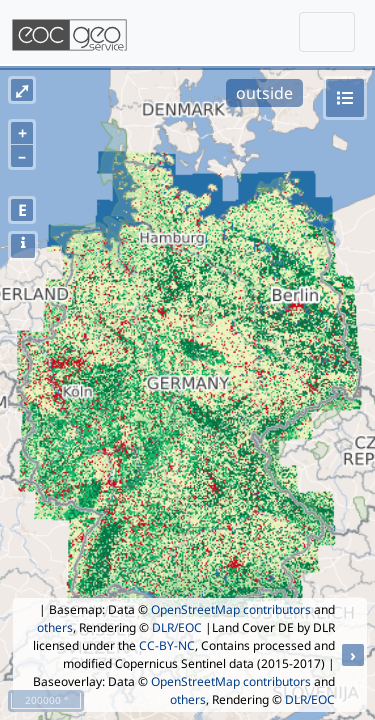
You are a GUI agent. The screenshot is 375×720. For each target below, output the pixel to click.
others (55, 627)
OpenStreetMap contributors (231, 609)
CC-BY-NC (167, 645)
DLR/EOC (177, 627)
